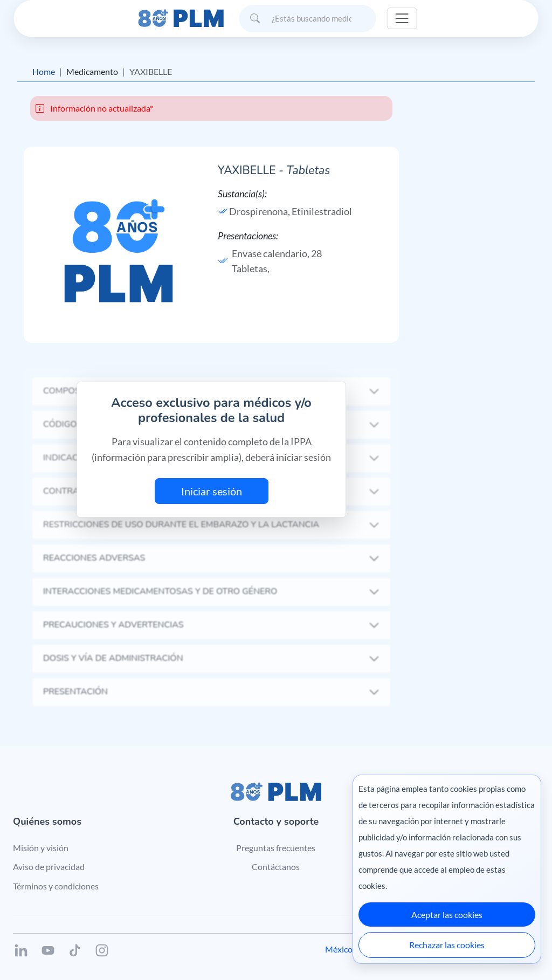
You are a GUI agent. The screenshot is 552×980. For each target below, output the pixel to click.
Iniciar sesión (212, 491)
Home (44, 71)
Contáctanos (276, 867)
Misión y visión (41, 848)
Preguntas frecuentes (276, 848)
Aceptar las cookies (447, 915)
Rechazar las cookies (447, 945)
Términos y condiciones (56, 886)
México (339, 949)
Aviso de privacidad (49, 867)
